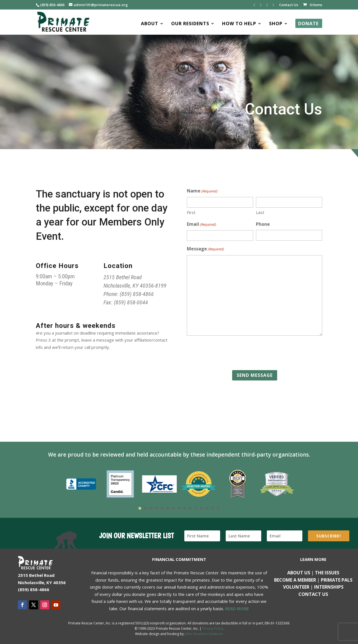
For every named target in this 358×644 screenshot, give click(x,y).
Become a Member (295, 580)
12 (201, 508)
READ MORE (237, 608)
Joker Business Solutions (204, 634)
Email (202, 225)
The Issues (327, 573)
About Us (299, 573)
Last (260, 212)
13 (207, 508)
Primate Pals (337, 580)
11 (196, 508)
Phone (263, 224)
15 (218, 508)
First (191, 212)
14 (213, 508)
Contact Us (289, 5)
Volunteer (296, 587)
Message (205, 249)
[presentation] (229, 353)
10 (190, 508)
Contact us (313, 594)
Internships (329, 587)
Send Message (255, 375)
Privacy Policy (213, 628)
